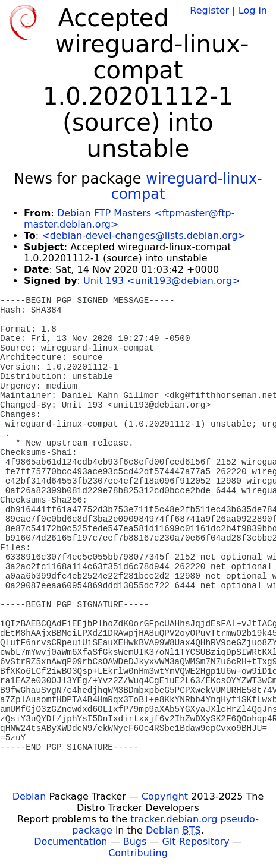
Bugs (135, 842)
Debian (29, 796)
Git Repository (195, 842)
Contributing (138, 853)
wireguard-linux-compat (187, 187)
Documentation (70, 842)
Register (209, 10)
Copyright (165, 796)
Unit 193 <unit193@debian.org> (162, 281)
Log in (253, 10)
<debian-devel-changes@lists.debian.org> (144, 236)
